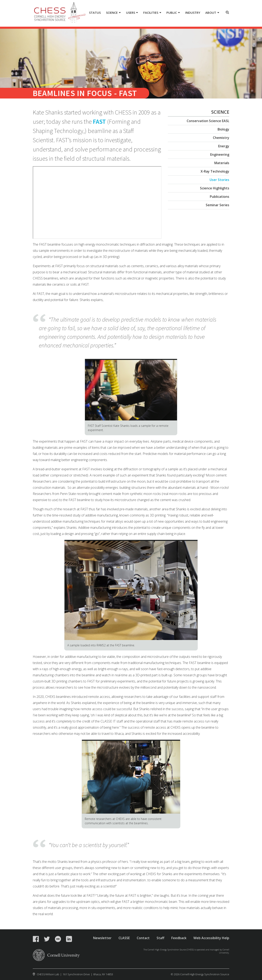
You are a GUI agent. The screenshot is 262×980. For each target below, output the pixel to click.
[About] (212, 13)
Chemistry (221, 138)
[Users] (132, 13)
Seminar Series (217, 205)
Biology (223, 129)
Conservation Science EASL (208, 121)
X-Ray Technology (215, 171)
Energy (224, 146)
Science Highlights (215, 188)
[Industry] (193, 13)
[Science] (113, 13)
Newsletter (102, 938)
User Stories (219, 180)
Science (220, 112)
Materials (222, 163)
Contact (143, 938)
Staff (160, 938)
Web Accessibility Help (211, 938)
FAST (99, 121)
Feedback (179, 938)
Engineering (220, 155)
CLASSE (124, 938)
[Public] (173, 13)
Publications (220, 197)
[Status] (95, 13)
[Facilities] (152, 13)
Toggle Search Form (227, 12)
